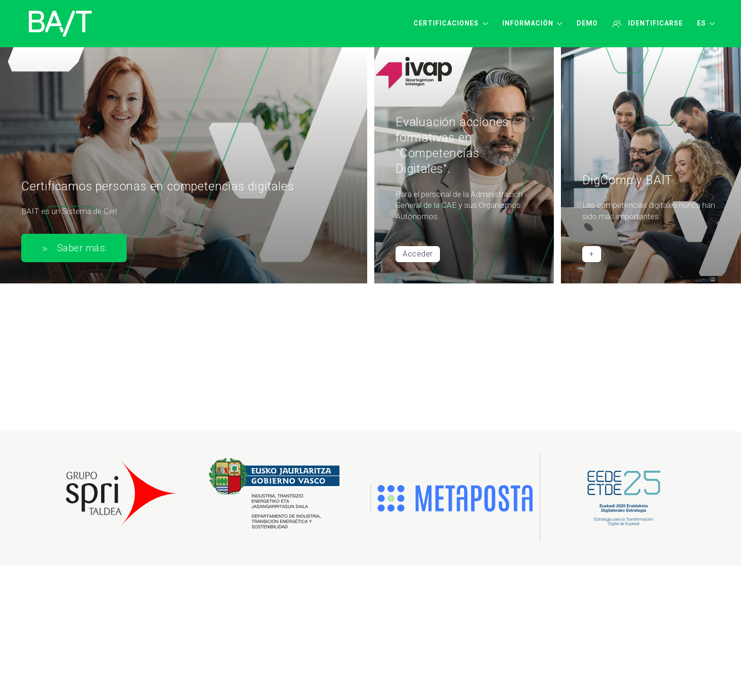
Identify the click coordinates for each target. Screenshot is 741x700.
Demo (587, 23)
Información (533, 23)
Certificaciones (451, 23)
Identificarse (647, 24)
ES (706, 23)
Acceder (418, 254)
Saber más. (74, 248)
